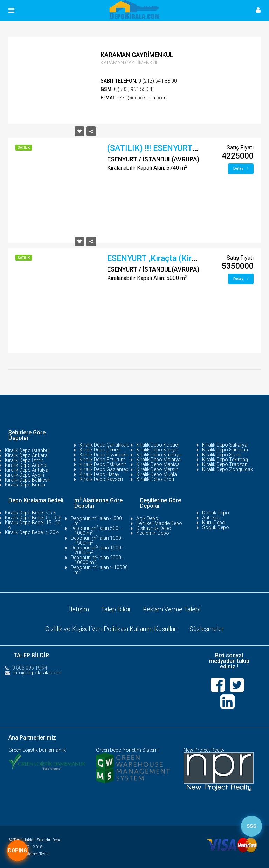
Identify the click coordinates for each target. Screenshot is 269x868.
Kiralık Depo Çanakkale (104, 445)
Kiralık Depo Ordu (155, 479)
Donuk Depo (216, 513)
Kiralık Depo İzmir (24, 460)
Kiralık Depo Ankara (26, 455)
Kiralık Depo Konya (157, 450)
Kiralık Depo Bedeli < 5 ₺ (30, 513)
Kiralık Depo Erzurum (102, 460)
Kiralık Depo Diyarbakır (104, 455)
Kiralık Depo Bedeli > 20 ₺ (32, 532)
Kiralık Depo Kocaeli (158, 445)
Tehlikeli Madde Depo (159, 523)
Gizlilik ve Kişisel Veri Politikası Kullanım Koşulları (111, 629)
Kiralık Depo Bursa (25, 485)
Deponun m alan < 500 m (96, 521)
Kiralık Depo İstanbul (27, 450)
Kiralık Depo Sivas (222, 455)
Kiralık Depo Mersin (157, 469)
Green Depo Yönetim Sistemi (127, 750)
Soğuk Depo (216, 527)
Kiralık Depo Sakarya (225, 445)
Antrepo (211, 518)
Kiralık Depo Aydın (25, 475)
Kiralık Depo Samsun (225, 450)
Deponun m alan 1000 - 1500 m (97, 540)
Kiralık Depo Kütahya (159, 455)
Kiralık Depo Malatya (158, 460)
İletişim (79, 609)
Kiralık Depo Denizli (100, 450)
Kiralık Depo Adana (26, 465)
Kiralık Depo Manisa (158, 464)
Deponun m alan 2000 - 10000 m (97, 560)
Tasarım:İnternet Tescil (29, 854)
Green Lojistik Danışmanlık (37, 750)
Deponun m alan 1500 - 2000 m (97, 550)
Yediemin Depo (153, 533)
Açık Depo (147, 518)
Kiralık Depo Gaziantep (104, 469)
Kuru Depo (214, 523)
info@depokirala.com (37, 673)
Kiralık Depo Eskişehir (103, 464)
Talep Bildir (116, 609)
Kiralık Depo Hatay (99, 474)
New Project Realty (204, 750)
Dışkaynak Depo (154, 528)
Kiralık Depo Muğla (157, 474)
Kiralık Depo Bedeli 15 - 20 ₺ (33, 525)
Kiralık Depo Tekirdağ (225, 460)
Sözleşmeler (207, 629)
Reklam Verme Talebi (172, 609)
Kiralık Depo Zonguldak (227, 469)
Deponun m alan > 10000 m (99, 570)
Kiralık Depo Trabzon (225, 464)
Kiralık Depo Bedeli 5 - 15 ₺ (33, 518)
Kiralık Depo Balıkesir (28, 480)
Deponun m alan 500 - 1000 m (96, 531)
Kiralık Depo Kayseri (101, 479)
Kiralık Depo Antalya (27, 470)
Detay (241, 169)
